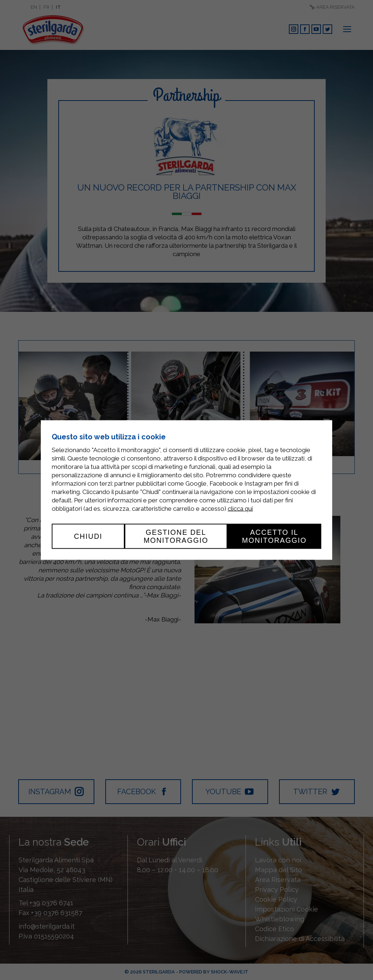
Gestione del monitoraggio (176, 536)
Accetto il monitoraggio (274, 536)
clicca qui (240, 509)
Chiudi (88, 536)
